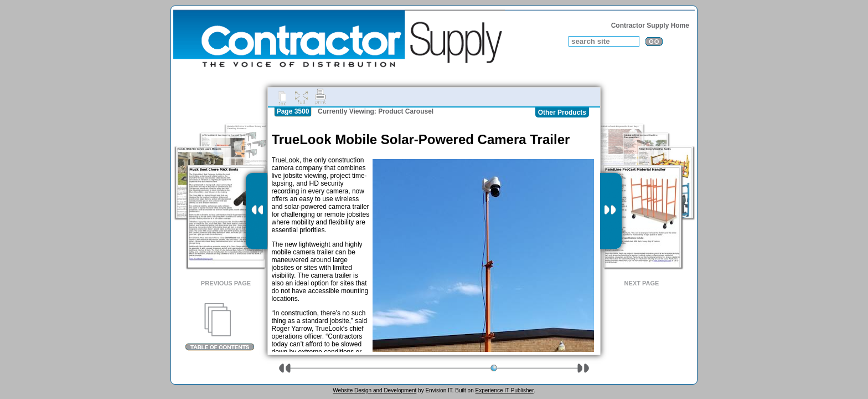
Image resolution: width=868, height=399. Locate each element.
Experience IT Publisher (504, 390)
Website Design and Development (374, 390)
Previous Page (226, 283)
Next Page (642, 283)
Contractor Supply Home (650, 25)
